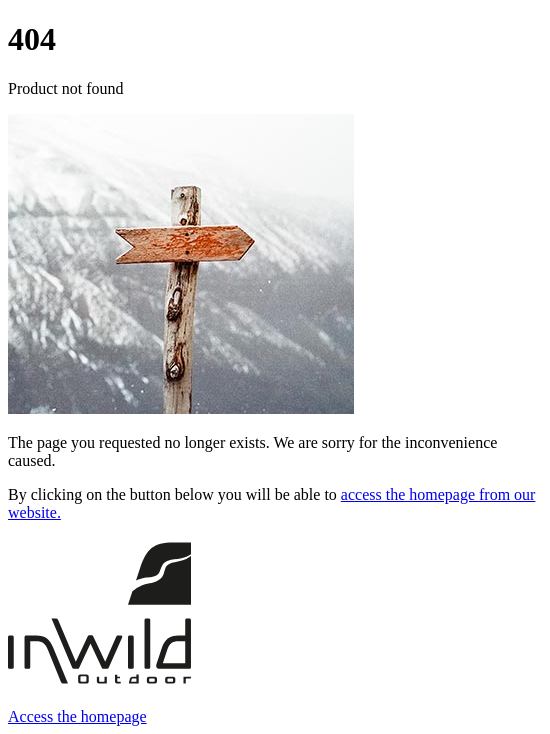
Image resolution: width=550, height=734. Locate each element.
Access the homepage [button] (77, 716)
